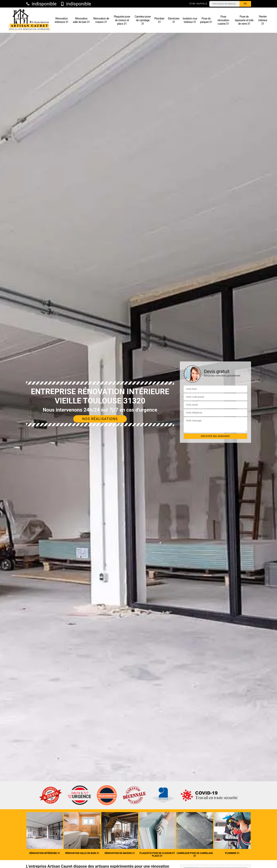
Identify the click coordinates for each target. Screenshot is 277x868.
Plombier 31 (159, 20)
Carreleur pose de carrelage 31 (143, 20)
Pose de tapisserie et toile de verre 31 (244, 20)
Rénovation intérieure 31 (61, 20)
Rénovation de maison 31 (101, 20)
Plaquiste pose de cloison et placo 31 (122, 20)
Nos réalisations (100, 419)
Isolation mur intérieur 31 (190, 20)
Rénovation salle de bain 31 (81, 20)
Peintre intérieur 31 (263, 20)
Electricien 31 (174, 20)
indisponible (41, 4)
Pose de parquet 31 (206, 20)
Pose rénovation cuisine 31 (223, 20)
